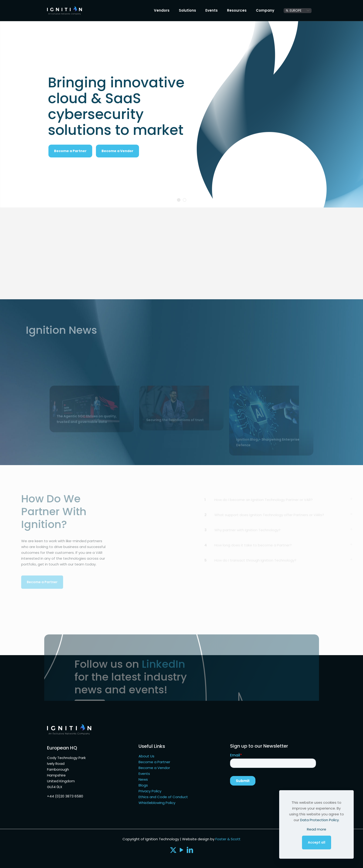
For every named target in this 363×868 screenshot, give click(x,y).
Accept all (317, 842)
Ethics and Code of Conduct (163, 797)
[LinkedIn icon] (190, 851)
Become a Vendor (117, 151)
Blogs (143, 785)
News (143, 779)
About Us (146, 756)
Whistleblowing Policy (157, 803)
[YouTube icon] (182, 851)
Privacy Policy (150, 791)
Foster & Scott (228, 839)
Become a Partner (154, 762)
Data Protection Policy (319, 820)
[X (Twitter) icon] (173, 851)
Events (144, 774)
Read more (317, 829)
